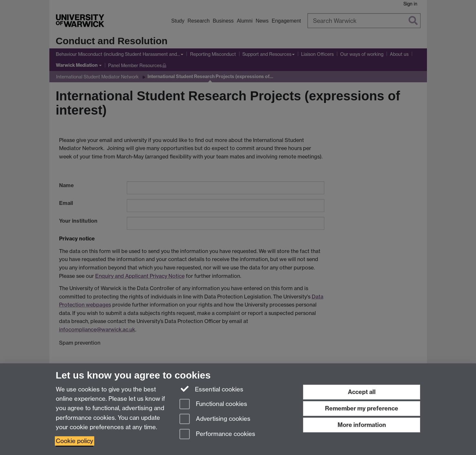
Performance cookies (217, 435)
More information (362, 425)
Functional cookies (213, 404)
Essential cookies (212, 389)
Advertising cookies (215, 419)
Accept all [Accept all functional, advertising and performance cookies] (362, 392)
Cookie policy (75, 441)
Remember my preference (362, 408)
